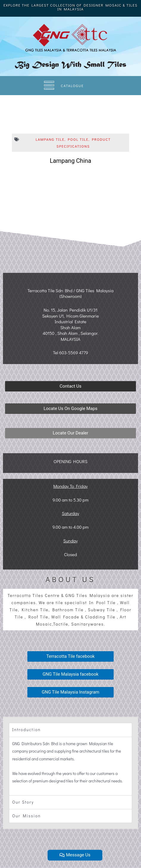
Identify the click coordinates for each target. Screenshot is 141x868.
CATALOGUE (72, 86)
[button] (70, 386)
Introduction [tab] (26, 730)
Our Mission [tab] (26, 816)
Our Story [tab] (23, 802)
